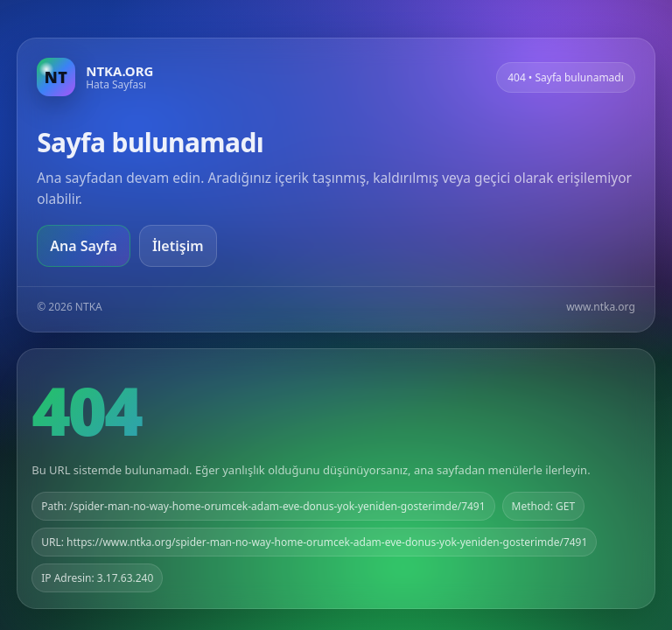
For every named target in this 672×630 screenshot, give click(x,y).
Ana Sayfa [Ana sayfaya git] (84, 246)
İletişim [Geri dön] (178, 246)
